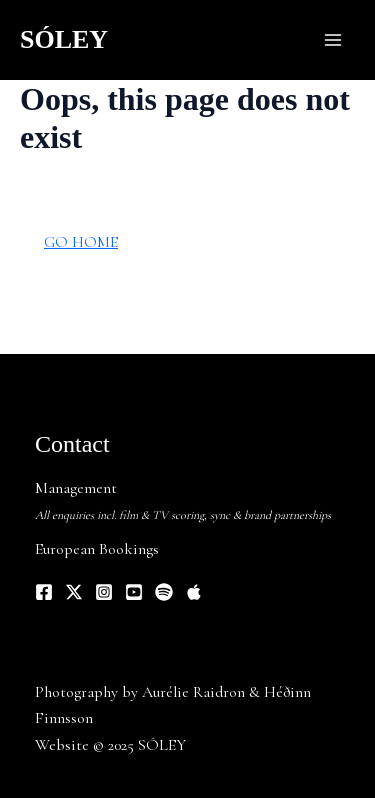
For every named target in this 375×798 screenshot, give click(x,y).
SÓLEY (64, 39)
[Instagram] (104, 592)
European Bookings (97, 549)
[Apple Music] (194, 592)
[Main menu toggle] (333, 40)
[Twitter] (74, 592)
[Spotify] (164, 592)
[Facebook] (44, 592)
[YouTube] (134, 592)
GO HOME (81, 242)
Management (76, 488)
